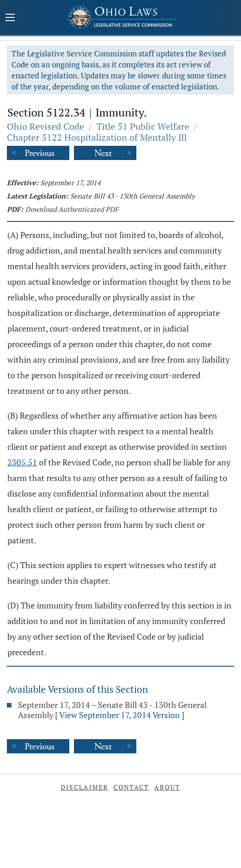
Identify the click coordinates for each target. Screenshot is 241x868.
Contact (131, 787)
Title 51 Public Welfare (143, 126)
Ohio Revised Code (45, 126)
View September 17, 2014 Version (120, 715)
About (167, 787)
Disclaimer (84, 787)
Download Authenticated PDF (72, 209)
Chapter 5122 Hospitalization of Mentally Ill (97, 137)
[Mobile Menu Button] (10, 18)
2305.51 (22, 462)
